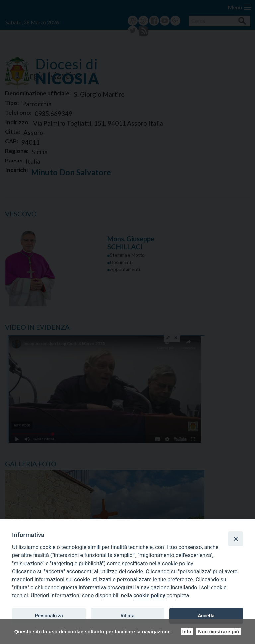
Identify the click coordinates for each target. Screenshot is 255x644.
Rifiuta (127, 616)
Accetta (206, 616)
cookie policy (149, 596)
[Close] (236, 539)
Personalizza (49, 616)
